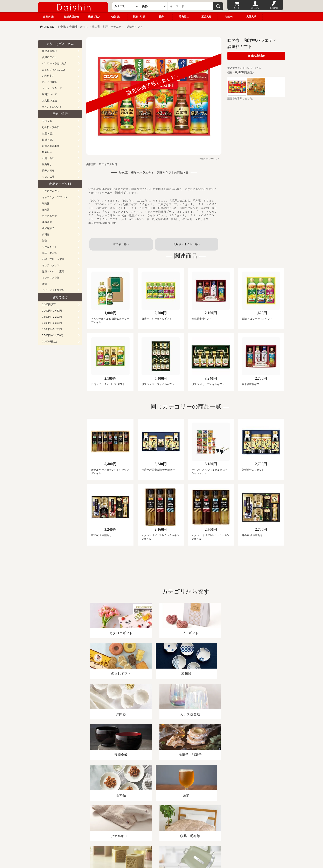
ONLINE (49, 27)
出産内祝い (49, 17)
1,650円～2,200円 (52, 317)
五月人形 (206, 17)
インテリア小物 (51, 278)
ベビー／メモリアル (53, 290)
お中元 (62, 27)
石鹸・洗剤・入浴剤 (53, 259)
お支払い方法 (49, 101)
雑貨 (44, 284)
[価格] (154, 6)
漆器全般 (47, 222)
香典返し (184, 17)
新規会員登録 (49, 51)
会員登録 (274, 8)
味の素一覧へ (121, 244)
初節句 (229, 17)
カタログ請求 (187, 821)
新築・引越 (139, 17)
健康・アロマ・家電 (53, 272)
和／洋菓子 (48, 228)
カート (237, 8)
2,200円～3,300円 (52, 323)
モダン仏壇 (48, 177)
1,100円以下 (49, 305)
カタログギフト (51, 191)
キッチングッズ (51, 265)
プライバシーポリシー (159, 821)
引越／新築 (48, 158)
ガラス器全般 (49, 216)
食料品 (46, 234)
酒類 (44, 241)
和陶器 (46, 204)
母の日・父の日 (51, 127)
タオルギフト (49, 247)
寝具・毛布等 (49, 253)
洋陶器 (46, 210)
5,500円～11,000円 (53, 335)
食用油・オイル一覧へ (187, 244)
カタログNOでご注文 (54, 70)
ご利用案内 (48, 76)
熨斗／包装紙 (49, 82)
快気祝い (116, 17)
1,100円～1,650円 (52, 311)
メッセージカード (52, 88)
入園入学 (251, 17)
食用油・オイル (79, 27)
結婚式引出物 (71, 17)
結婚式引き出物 (51, 146)
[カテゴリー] (126, 6)
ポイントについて (52, 107)
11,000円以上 (50, 342)
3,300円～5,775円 (52, 329)
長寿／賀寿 (48, 171)
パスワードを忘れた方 (54, 63)
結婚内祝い (94, 17)
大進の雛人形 (161, 848)
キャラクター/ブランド (55, 197)
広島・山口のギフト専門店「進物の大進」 (161, 843)
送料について (49, 94)
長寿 (161, 17)
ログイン (255, 8)
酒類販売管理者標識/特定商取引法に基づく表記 (111, 821)
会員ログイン (49, 57)
